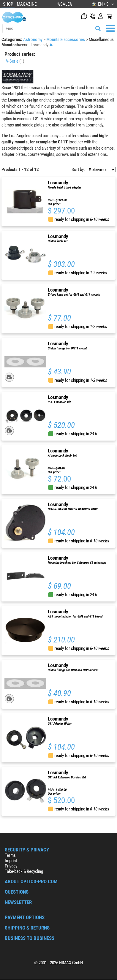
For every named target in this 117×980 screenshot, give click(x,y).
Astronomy (33, 39)
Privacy (11, 866)
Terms (10, 855)
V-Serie (15, 61)
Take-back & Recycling (24, 871)
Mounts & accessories (66, 39)
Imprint (11, 861)
